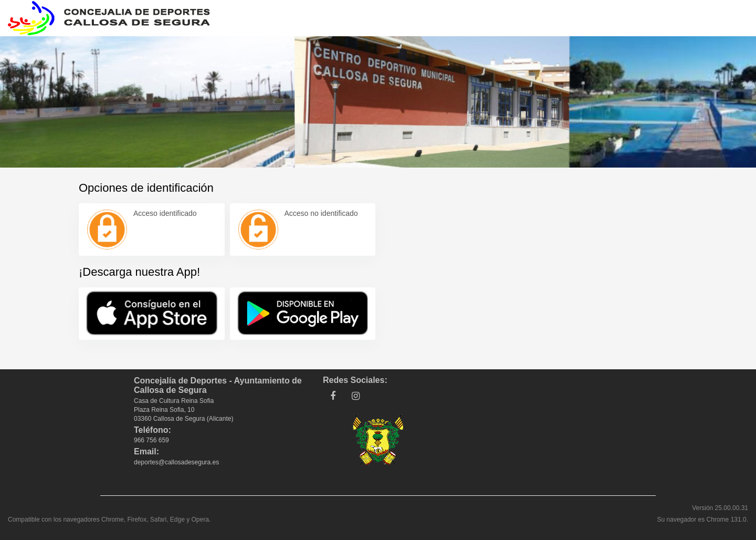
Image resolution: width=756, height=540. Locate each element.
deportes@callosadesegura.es (176, 462)
